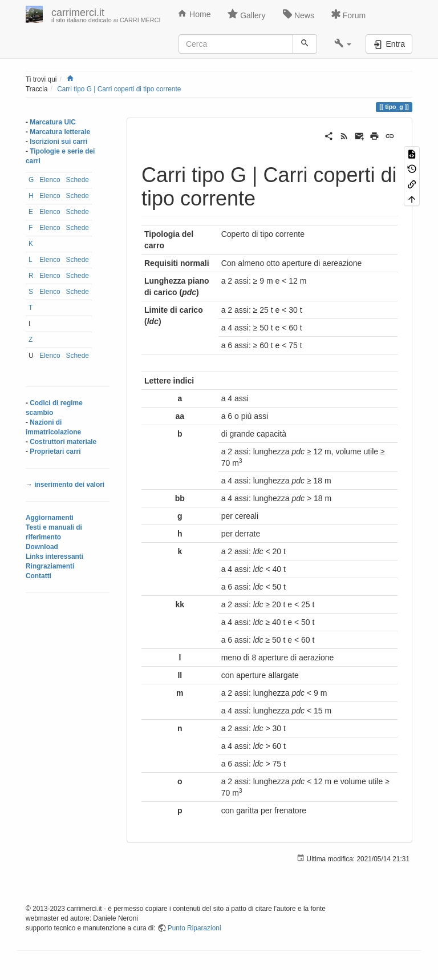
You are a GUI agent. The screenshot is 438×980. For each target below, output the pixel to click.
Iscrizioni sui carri (58, 142)
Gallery (246, 14)
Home (194, 14)
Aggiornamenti (50, 518)
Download (42, 547)
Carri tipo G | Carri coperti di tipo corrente (119, 89)
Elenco (50, 180)
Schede (78, 180)
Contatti (38, 576)
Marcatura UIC (53, 122)
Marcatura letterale (60, 132)
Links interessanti (54, 556)
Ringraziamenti (50, 566)
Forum (348, 14)
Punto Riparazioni (194, 928)
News (299, 14)
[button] (343, 44)
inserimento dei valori (69, 485)
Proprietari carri (55, 451)
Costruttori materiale (63, 442)
